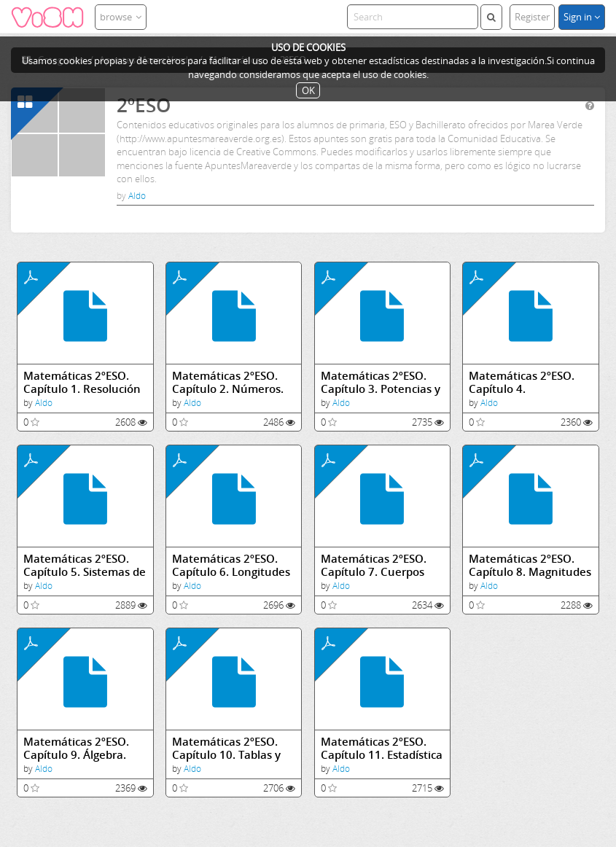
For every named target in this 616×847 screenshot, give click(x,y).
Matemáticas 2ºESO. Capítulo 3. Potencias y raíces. (381, 382)
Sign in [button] (582, 17)
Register (532, 17)
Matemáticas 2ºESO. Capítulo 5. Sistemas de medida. (85, 565)
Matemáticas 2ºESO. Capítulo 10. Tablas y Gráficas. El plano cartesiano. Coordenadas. (226, 748)
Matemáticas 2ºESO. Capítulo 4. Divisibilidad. (522, 382)
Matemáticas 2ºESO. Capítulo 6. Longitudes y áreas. (231, 565)
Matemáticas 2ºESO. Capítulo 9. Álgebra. (76, 748)
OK (308, 90)
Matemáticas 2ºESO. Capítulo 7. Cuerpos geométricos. (374, 565)
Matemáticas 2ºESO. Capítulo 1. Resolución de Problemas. (82, 382)
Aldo (137, 196)
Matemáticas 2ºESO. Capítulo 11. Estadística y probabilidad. (382, 748)
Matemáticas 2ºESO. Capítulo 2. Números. (228, 382)
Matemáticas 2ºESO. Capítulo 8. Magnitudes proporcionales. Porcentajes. (530, 565)
